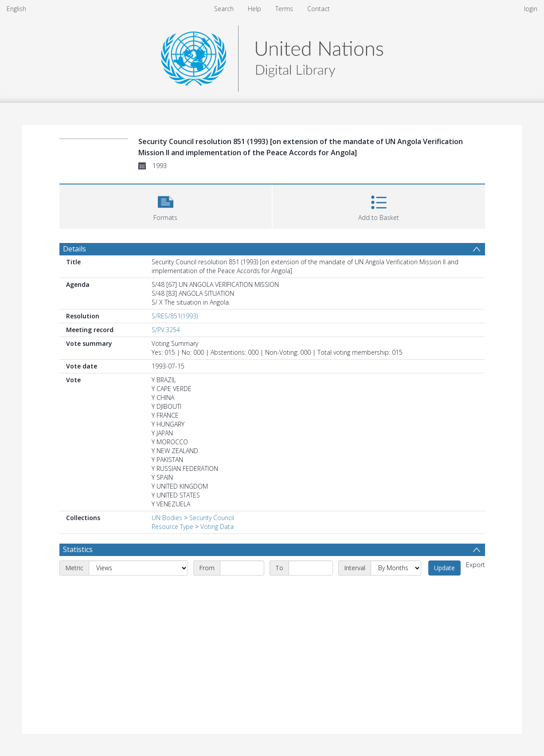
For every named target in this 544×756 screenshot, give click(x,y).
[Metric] (138, 568)
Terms (284, 9)
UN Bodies (167, 518)
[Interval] (396, 568)
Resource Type (172, 527)
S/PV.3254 (166, 330)
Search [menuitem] (224, 9)
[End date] (311, 568)
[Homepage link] (272, 56)
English (16, 9)
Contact (319, 9)
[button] (166, 206)
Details (74, 249)
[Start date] (242, 568)
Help (254, 9)
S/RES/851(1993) (175, 316)
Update (444, 568)
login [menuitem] (531, 9)
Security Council (212, 518)
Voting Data (217, 527)
